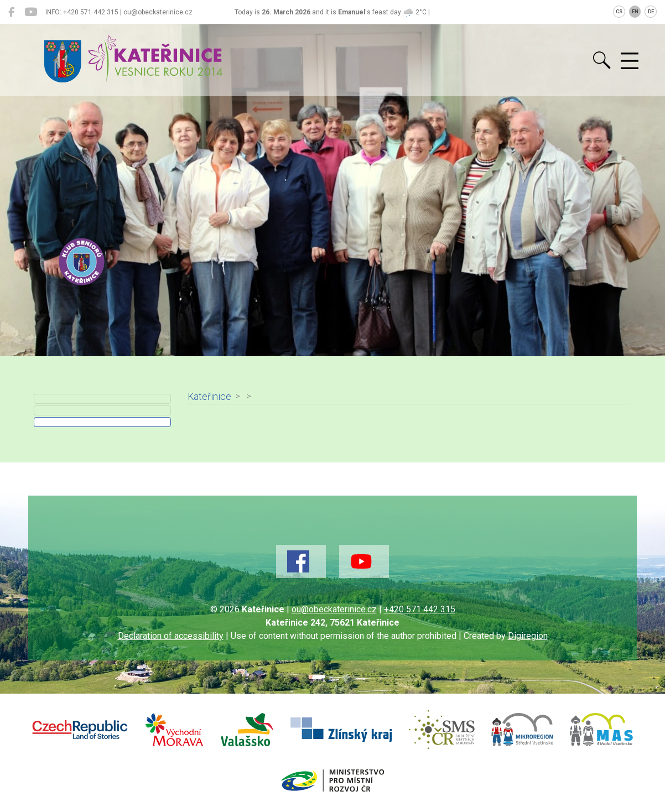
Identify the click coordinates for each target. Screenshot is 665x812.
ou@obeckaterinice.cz (334, 609)
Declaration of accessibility (171, 636)
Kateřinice (209, 397)
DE (651, 12)
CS (619, 12)
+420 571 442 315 (420, 609)
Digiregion (528, 636)
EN (635, 12)
